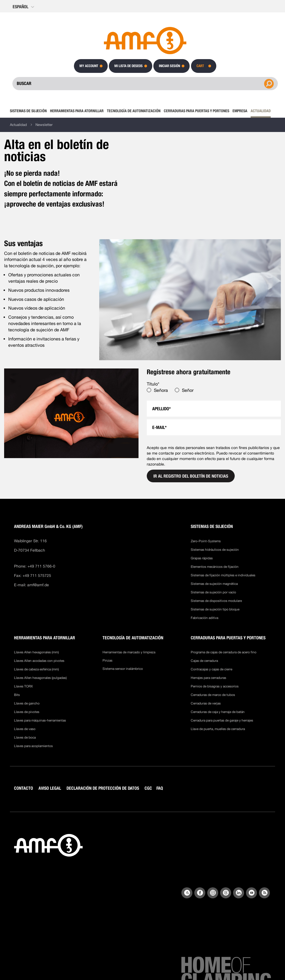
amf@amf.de (38, 585)
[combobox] (145, 84)
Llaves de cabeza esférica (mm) (36, 669)
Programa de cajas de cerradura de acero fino (224, 652)
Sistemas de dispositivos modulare (216, 601)
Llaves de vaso (25, 729)
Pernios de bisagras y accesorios (215, 686)
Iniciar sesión (169, 66)
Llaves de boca (25, 737)
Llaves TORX (23, 686)
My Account (89, 66)
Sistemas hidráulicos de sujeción (215, 550)
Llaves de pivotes (27, 712)
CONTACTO (23, 788)
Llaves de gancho (27, 703)
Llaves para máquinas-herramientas (40, 720)
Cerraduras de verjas (206, 703)
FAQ (160, 788)
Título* (153, 384)
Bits (17, 695)
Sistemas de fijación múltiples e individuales (223, 575)
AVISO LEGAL (50, 788)
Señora (161, 390)
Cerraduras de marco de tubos (213, 695)
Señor (188, 390)
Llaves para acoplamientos (33, 746)
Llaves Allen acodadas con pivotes (39, 661)
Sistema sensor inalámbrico (123, 669)
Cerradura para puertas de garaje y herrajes (222, 720)
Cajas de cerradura (204, 661)
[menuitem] (29, 111)
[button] (24, 7)
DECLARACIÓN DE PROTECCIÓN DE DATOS (103, 788)
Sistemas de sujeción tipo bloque (215, 609)
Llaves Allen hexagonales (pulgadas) (40, 678)
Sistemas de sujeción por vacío (213, 592)
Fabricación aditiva (204, 618)
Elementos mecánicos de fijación (215, 567)
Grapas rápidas (202, 558)
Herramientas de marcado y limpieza (129, 652)
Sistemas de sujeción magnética (214, 584)
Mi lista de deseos (128, 66)
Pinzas (107, 660)
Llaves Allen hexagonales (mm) (36, 652)
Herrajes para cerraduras (208, 678)
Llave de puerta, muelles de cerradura (218, 729)
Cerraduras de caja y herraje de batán (218, 712)
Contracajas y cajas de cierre (211, 669)
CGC (148, 788)
